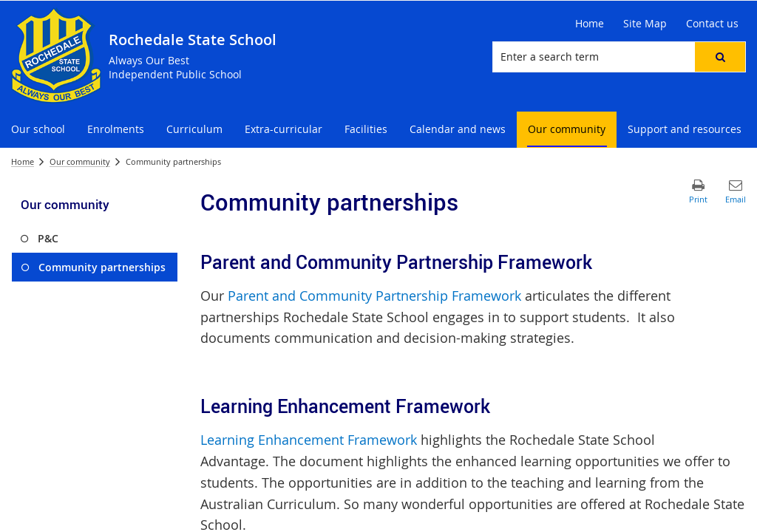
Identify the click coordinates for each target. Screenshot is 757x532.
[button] (720, 57)
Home (23, 161)
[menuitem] (38, 130)
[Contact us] (712, 24)
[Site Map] (645, 24)
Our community (80, 161)
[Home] (590, 24)
